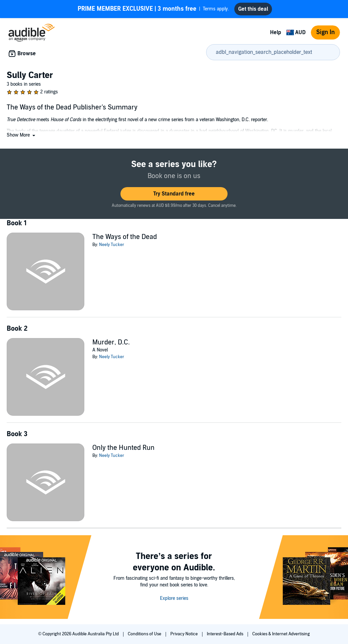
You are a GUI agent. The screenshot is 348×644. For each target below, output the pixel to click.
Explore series (174, 598)
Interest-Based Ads (226, 634)
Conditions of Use (145, 634)
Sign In (325, 32)
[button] (22, 135)
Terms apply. (153, 9)
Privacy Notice (185, 634)
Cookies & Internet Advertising (281, 634)
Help (276, 32)
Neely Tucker (112, 245)
